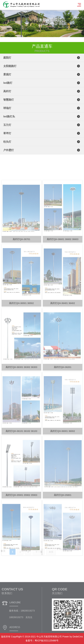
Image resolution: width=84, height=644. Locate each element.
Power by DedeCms (73, 637)
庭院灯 (7, 60)
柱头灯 (7, 144)
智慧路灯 (9, 102)
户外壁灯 (9, 152)
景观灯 (7, 77)
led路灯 (8, 85)
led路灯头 (9, 119)
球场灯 (7, 110)
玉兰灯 (7, 127)
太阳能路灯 (10, 68)
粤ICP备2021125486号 (47, 641)
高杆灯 (7, 93)
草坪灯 (7, 135)
